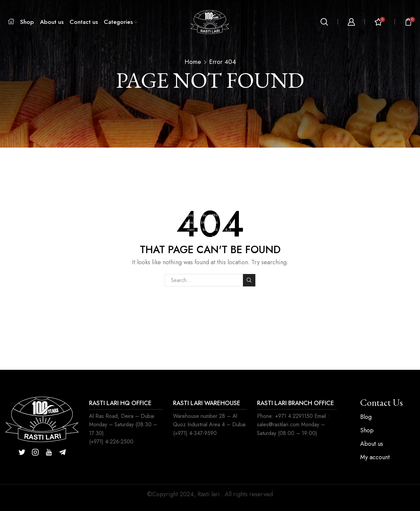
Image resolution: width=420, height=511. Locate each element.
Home (193, 62)
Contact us (84, 22)
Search (249, 280)
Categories (121, 22)
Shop (27, 22)
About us (52, 22)
